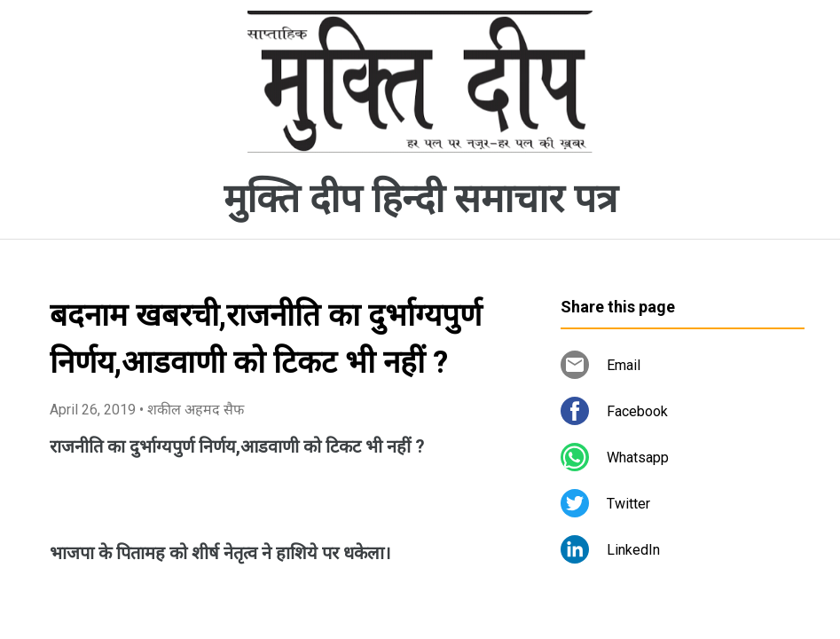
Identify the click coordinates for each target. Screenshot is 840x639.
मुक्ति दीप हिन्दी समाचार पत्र (420, 199)
